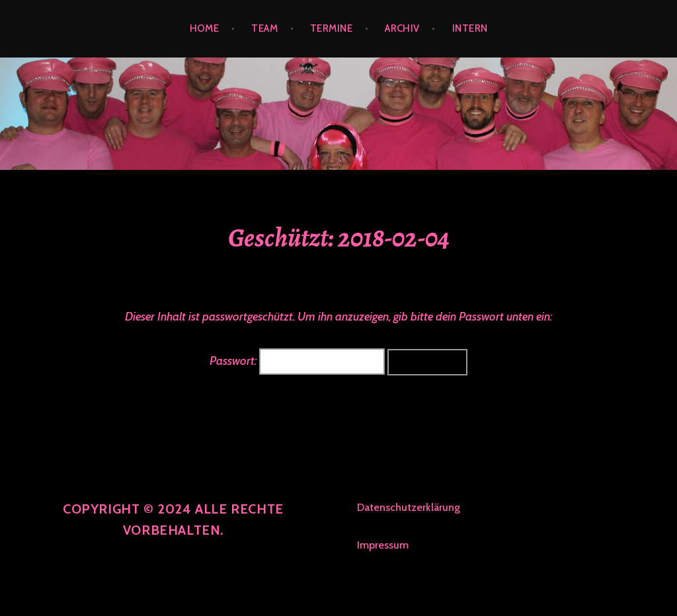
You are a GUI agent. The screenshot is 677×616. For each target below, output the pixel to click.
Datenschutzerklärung (409, 507)
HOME (205, 28)
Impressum (383, 545)
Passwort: (297, 361)
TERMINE (331, 28)
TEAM (264, 28)
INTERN (470, 28)
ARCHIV (402, 28)
